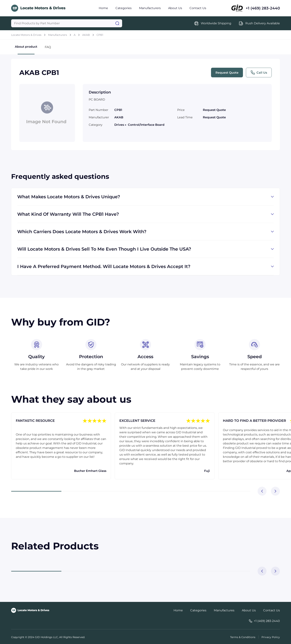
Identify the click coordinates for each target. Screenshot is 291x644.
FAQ (48, 47)
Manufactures (224, 610)
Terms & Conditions (243, 637)
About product (26, 50)
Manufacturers (150, 8)
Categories (124, 8)
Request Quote (227, 73)
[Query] (67, 23)
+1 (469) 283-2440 (263, 8)
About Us (175, 8)
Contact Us (198, 8)
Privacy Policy (271, 637)
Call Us (259, 73)
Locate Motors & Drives (26, 35)
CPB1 (100, 35)
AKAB (86, 35)
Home (103, 8)
